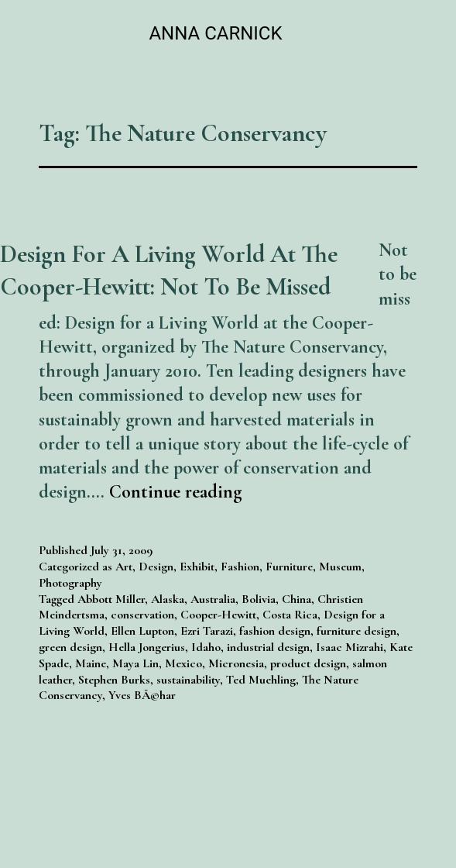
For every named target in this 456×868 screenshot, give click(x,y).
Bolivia (259, 599)
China (297, 599)
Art (124, 567)
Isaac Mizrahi (350, 647)
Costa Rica (290, 615)
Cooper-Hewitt (218, 615)
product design (308, 663)
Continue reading (175, 492)
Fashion (240, 567)
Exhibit (197, 567)
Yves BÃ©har (142, 695)
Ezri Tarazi (207, 631)
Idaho (206, 647)
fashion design (275, 631)
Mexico (183, 663)
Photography (70, 583)
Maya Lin (135, 663)
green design (70, 647)
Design (156, 567)
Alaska (168, 599)
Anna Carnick (215, 33)
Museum (340, 567)
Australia (213, 599)
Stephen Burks (114, 680)
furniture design (357, 631)
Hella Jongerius (147, 647)
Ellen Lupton (142, 631)
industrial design (268, 647)
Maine (91, 663)
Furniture (289, 567)
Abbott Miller (111, 599)
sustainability (188, 680)
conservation (142, 615)
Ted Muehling (261, 680)
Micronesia (236, 663)
